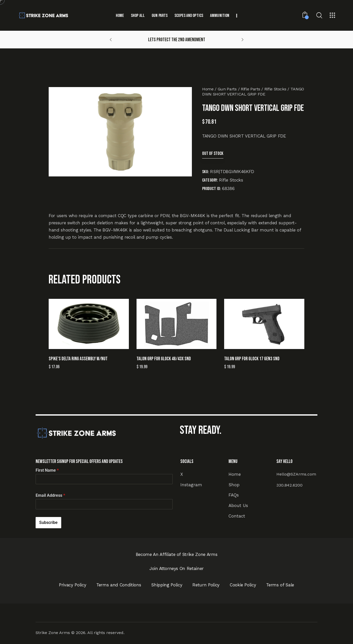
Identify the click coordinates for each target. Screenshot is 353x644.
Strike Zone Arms (53, 633)
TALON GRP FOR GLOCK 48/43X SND (164, 359)
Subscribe (48, 522)
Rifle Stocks (275, 89)
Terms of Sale (280, 585)
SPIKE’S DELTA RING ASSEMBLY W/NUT (78, 359)
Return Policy (206, 585)
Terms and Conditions (119, 585)
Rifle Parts (250, 89)
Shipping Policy (167, 585)
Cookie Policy (243, 585)
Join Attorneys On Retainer (176, 568)
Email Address (50, 495)
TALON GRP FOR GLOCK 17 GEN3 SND (252, 359)
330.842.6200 (289, 485)
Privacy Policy (72, 585)
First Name (47, 470)
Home (208, 89)
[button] (111, 39)
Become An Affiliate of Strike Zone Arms (177, 554)
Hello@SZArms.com (296, 474)
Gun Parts (227, 89)
